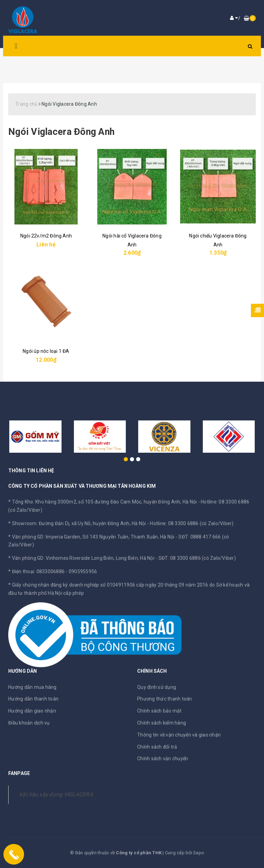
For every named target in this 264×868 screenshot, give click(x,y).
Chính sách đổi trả (157, 747)
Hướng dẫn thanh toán (33, 699)
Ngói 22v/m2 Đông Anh (46, 236)
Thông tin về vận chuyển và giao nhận (179, 735)
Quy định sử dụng (157, 687)
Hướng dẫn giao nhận (32, 711)
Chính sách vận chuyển (163, 759)
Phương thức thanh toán (165, 699)
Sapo (199, 853)
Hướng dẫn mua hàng (32, 687)
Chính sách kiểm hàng (162, 723)
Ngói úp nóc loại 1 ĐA (46, 351)
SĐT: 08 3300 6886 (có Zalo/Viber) (197, 558)
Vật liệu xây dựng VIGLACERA (56, 794)
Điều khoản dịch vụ (29, 723)
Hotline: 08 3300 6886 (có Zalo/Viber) (192, 523)
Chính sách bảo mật (159, 711)
